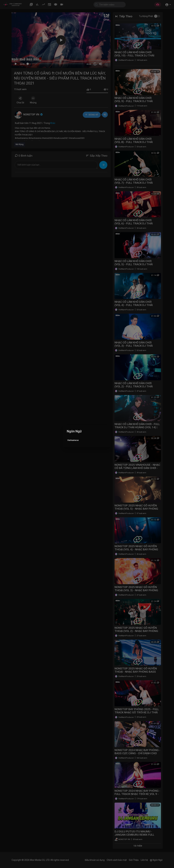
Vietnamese (73, 440)
